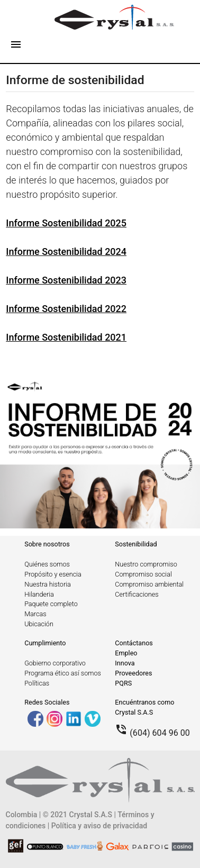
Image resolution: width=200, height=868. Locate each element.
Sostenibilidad (136, 544)
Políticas (37, 683)
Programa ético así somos (63, 673)
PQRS (123, 683)
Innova (125, 663)
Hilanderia (39, 594)
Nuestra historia (48, 584)
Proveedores (133, 673)
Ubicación (39, 624)
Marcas (35, 614)
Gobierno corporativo (55, 663)
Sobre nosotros (47, 544)
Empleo (126, 653)
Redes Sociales (47, 702)
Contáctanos (134, 643)
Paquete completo (51, 604)
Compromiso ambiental (149, 584)
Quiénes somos (47, 564)
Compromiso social (143, 574)
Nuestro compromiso (146, 564)
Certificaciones (137, 594)
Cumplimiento (45, 643)
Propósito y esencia (53, 574)
